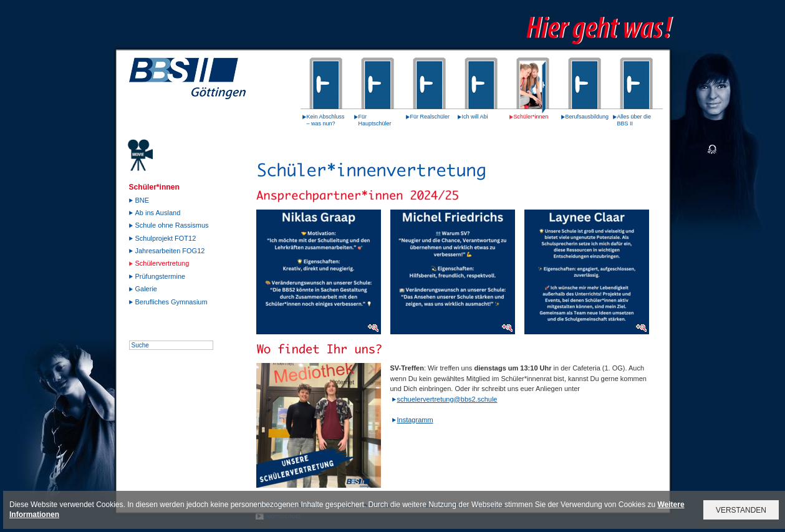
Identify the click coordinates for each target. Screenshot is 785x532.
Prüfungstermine (161, 276)
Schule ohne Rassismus (172, 225)
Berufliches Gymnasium (171, 302)
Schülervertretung (162, 263)
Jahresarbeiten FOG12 (170, 251)
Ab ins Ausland (158, 213)
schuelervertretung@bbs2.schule (447, 399)
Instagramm (415, 420)
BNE (142, 200)
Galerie (146, 289)
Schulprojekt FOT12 (166, 238)
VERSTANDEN (741, 510)
